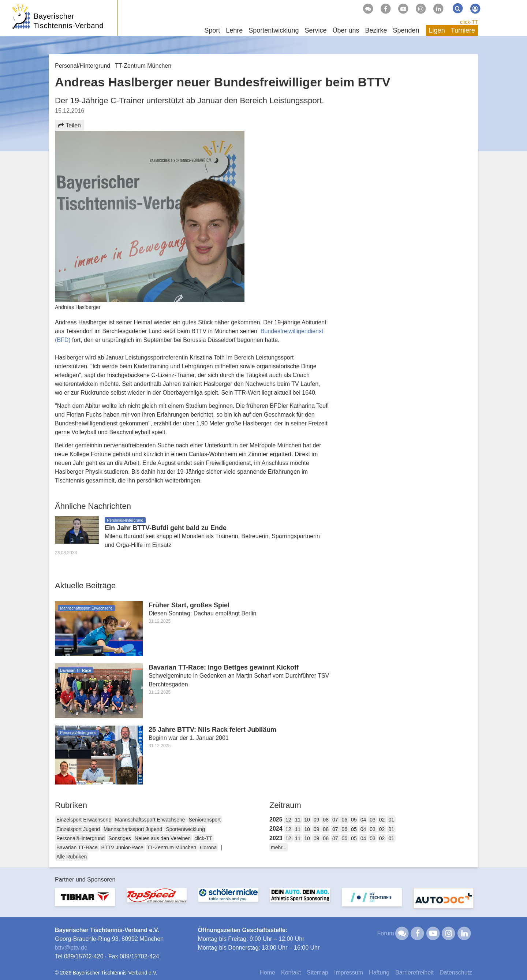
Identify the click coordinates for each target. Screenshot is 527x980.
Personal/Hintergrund (81, 838)
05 (354, 820)
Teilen (70, 125)
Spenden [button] (406, 30)
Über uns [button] (346, 30)
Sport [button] (212, 30)
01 (391, 820)
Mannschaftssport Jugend (133, 829)
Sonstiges (119, 838)
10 (307, 820)
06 (345, 820)
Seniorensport (205, 820)
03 (373, 820)
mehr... (279, 847)
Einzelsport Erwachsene (84, 820)
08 (326, 820)
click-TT (469, 22)
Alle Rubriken (72, 857)
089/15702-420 (84, 956)
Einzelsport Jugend (78, 829)
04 (363, 820)
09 (317, 820)
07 (335, 820)
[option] (85, 901)
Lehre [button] (234, 30)
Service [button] (315, 30)
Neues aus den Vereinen (163, 838)
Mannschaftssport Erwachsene (150, 820)
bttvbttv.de (71, 948)
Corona (208, 847)
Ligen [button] (437, 30)
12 (288, 820)
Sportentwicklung (185, 829)
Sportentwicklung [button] (274, 30)
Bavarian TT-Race (77, 847)
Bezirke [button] (376, 30)
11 (298, 820)
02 (382, 820)
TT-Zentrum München (172, 847)
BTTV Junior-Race (122, 847)
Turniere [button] (463, 30)
